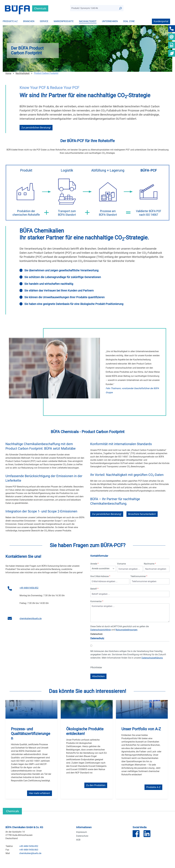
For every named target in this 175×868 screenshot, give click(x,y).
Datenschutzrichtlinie (101, 630)
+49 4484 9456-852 (29, 588)
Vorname (121, 564)
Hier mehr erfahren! (40, 793)
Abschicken (98, 676)
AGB (78, 840)
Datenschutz (82, 836)
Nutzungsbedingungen (126, 630)
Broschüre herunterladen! (142, 514)
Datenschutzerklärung (152, 658)
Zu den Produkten (96, 785)
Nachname (150, 564)
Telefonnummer (139, 576)
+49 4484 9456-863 (29, 850)
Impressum (82, 832)
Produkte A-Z (153, 787)
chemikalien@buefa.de (31, 618)
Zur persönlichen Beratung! (36, 128)
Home (8, 73)
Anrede (94, 564)
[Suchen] (120, 8)
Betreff (94, 589)
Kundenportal (161, 21)
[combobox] (94, 8)
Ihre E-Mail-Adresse (100, 576)
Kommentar (97, 601)
